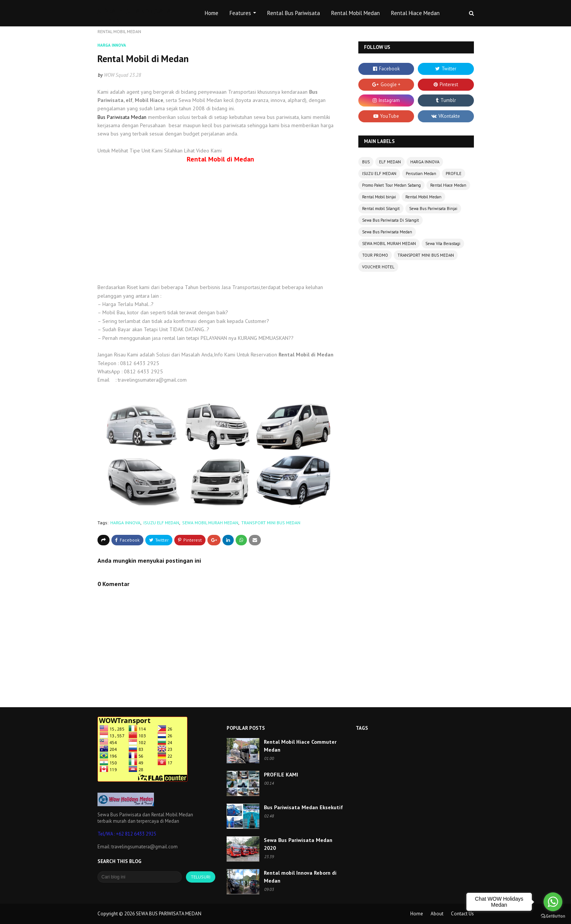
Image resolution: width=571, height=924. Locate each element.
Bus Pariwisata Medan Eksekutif (303, 807)
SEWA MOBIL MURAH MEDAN (210, 523)
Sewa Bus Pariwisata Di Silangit (391, 220)
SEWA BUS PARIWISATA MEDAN (169, 914)
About (437, 914)
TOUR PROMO (375, 255)
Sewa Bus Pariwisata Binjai (433, 209)
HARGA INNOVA (125, 523)
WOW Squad (116, 75)
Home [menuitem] (212, 13)
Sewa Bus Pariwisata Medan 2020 (298, 844)
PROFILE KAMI (281, 775)
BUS (366, 162)
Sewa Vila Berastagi (443, 244)
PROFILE (454, 174)
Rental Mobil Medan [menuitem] (356, 13)
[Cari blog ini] (140, 877)
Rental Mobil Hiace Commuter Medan (300, 746)
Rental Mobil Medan (423, 197)
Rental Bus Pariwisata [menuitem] (294, 13)
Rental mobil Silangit (381, 209)
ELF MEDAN (390, 162)
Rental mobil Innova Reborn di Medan (300, 877)
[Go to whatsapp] (553, 902)
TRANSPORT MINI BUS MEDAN (271, 523)
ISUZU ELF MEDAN (161, 523)
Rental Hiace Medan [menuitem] (415, 13)
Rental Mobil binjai (379, 197)
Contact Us (462, 914)
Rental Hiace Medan (448, 185)
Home (417, 914)
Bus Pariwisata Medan (122, 117)
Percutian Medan (421, 174)
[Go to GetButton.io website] (553, 916)
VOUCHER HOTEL (378, 267)
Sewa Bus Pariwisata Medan (387, 232)
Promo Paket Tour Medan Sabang (391, 185)
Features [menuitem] (240, 13)
